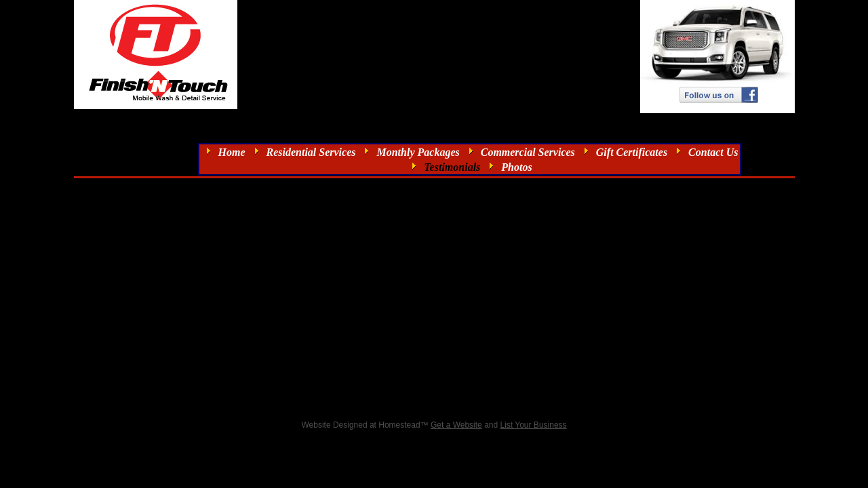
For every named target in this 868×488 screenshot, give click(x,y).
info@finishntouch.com (489, 13)
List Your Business (534, 425)
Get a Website (456, 425)
